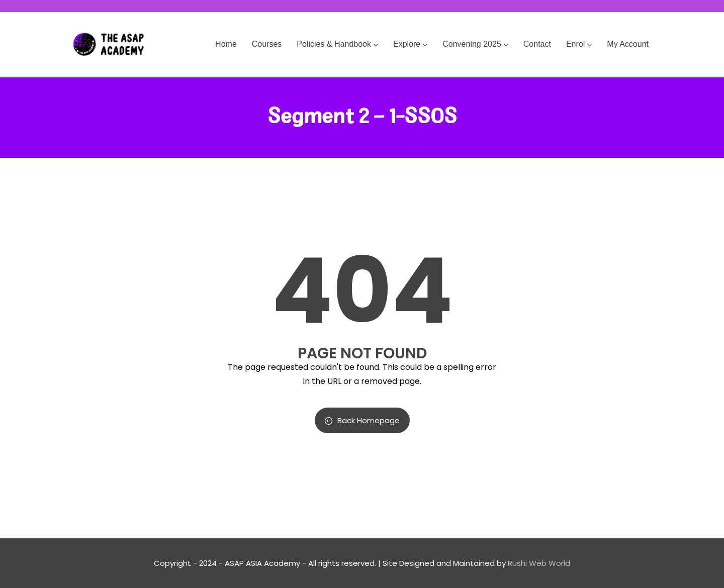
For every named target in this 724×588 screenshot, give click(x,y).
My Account (628, 44)
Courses (267, 44)
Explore (410, 44)
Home (226, 44)
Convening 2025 (475, 44)
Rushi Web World (539, 563)
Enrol (579, 44)
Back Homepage (362, 420)
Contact (537, 44)
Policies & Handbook (337, 44)
